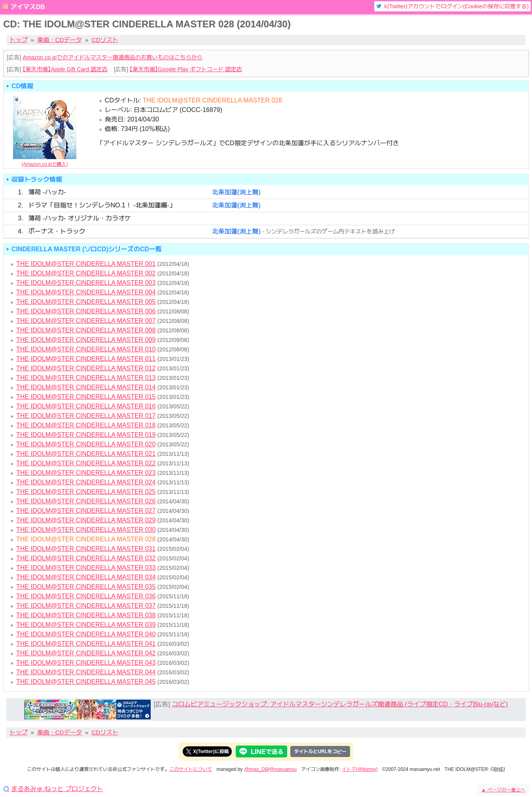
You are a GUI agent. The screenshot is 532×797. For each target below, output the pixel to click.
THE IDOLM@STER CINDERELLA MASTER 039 (86, 625)
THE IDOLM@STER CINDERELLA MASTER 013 (86, 378)
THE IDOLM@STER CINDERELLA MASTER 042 (86, 653)
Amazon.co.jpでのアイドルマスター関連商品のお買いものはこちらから (113, 57)
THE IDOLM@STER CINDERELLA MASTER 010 (86, 349)
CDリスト (105, 40)
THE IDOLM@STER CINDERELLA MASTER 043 (86, 663)
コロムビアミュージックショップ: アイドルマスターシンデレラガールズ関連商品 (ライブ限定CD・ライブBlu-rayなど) (340, 704)
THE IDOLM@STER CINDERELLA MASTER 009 (86, 340)
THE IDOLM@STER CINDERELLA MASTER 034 (86, 577)
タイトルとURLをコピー (320, 751)
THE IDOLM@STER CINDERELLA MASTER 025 (86, 492)
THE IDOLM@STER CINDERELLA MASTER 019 (86, 435)
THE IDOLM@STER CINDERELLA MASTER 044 (86, 672)
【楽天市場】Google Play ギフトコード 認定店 (186, 69)
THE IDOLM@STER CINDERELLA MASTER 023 (86, 473)
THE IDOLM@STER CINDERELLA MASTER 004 (86, 292)
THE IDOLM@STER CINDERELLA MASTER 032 (86, 558)
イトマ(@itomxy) (360, 769)
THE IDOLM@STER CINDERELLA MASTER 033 (86, 568)
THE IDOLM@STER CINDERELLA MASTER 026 (86, 501)
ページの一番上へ (503, 790)
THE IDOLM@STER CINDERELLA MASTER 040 (86, 634)
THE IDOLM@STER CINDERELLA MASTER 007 (86, 321)
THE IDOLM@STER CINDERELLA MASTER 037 (86, 606)
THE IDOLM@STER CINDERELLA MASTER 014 (86, 387)
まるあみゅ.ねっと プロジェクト (57, 789)
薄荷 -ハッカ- (47, 192)
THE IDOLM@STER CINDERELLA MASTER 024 (86, 482)
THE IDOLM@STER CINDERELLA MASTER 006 (86, 311)
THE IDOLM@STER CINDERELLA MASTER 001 (86, 264)
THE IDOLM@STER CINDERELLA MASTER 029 (86, 520)
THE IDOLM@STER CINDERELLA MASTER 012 (86, 368)
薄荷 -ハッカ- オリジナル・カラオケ (80, 218)
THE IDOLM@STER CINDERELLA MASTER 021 (86, 454)
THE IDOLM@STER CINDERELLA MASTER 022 (86, 463)
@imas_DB (256, 769)
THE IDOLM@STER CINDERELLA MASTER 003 (86, 283)
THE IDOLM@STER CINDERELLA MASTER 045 (86, 682)
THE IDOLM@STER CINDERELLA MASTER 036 (86, 596)
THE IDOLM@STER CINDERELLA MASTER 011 (86, 359)
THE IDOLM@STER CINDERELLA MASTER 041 (86, 644)
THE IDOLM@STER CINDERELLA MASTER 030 (86, 530)
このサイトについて (191, 769)
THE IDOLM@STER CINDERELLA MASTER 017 (86, 416)
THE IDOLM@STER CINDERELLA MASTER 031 (86, 549)
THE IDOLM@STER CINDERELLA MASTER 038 (86, 615)
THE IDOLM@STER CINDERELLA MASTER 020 (86, 444)
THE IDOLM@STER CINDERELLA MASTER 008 (86, 330)
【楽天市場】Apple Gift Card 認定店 (65, 69)
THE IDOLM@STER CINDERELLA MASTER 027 (86, 511)
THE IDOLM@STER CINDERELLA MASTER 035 (86, 587)
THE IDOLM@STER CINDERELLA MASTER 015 (86, 397)
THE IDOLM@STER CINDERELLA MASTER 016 (86, 406)
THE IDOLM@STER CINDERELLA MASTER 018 (86, 425)
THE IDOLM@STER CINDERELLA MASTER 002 (86, 273)
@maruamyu (283, 769)
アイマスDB (27, 7)
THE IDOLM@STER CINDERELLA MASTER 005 (86, 302)
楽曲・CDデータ (60, 40)
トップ (19, 40)
